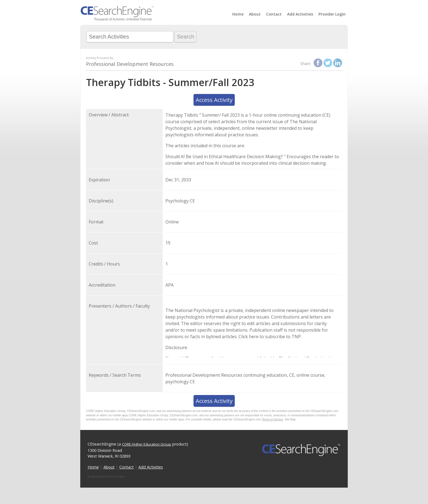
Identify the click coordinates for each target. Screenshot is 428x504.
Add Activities (300, 14)
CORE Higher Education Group (147, 444)
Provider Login (332, 14)
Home (238, 14)
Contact (274, 14)
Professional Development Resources (130, 64)
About (255, 14)
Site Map (290, 419)
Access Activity (214, 100)
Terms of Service (272, 419)
